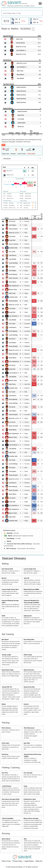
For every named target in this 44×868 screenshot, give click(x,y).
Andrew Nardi (21, 123)
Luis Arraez (12, 236)
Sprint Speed (6, 839)
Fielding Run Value (30, 799)
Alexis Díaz (21, 115)
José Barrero (13, 255)
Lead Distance (7, 786)
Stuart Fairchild (13, 278)
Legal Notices (29, 861)
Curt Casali (12, 252)
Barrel (10, 536)
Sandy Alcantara (21, 87)
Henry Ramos (20, 75)
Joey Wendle (20, 78)
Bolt (25, 839)
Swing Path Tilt (7, 687)
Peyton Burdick (20, 43)
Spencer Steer (13, 290)
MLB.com (39, 861)
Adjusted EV (28, 616)
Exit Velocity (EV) (7, 569)
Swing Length (7, 655)
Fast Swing (10, 538)
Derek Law (21, 127)
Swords (26, 704)
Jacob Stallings (13, 263)
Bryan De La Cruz (21, 47)
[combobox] (22, 13)
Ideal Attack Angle (8, 670)
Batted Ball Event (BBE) (31, 589)
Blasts (4, 704)
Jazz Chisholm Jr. (21, 50)
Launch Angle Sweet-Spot (10, 589)
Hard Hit (9, 533)
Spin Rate (27, 743)
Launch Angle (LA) (30, 569)
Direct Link (6, 154)
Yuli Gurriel (12, 221)
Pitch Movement (29, 728)
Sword (9, 541)
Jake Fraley (19, 39)
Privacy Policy (18, 861)
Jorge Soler (12, 240)
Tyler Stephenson (14, 286)
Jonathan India (13, 248)
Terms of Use (6, 861)
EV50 (3, 616)
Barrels (4, 578)
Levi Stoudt (21, 119)
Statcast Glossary (14, 558)
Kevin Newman (13, 274)
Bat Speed (5, 639)
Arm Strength (28, 773)
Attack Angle (28, 655)
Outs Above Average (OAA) (11, 799)
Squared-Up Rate (29, 687)
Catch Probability (8, 818)
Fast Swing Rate (29, 639)
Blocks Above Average (31, 818)
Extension (5, 754)
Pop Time (5, 773)
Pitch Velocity (6, 728)
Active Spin (6, 743)
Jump (25, 786)
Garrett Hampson (14, 244)
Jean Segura (12, 225)
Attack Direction (29, 670)
